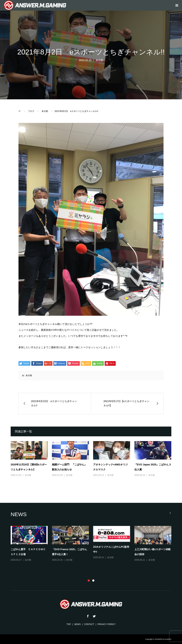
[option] (93, 544)
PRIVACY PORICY (107, 624)
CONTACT (89, 624)
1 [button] (89, 581)
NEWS (77, 624)
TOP (69, 624)
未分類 (99, 60)
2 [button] (93, 581)
